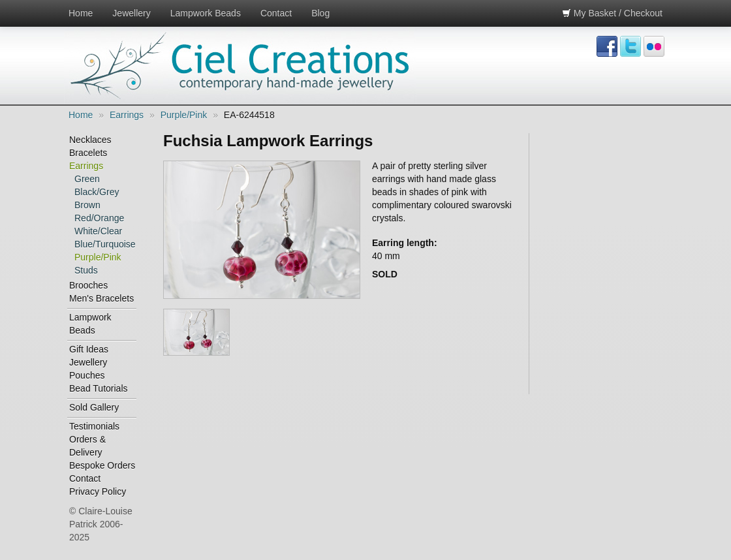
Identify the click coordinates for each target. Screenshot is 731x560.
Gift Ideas (89, 349)
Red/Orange (99, 218)
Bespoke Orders (102, 465)
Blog (320, 13)
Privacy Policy (98, 491)
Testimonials (94, 426)
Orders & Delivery (87, 446)
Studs (86, 270)
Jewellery (131, 13)
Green (87, 179)
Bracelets (88, 153)
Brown (87, 205)
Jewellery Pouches (88, 369)
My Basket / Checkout (612, 13)
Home (81, 13)
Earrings (127, 115)
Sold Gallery (94, 407)
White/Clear (98, 231)
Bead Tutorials (99, 388)
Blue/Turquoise (105, 244)
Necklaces (90, 140)
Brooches (88, 285)
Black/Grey (97, 192)
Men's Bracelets (101, 298)
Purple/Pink (184, 115)
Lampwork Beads (206, 13)
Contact (276, 13)
